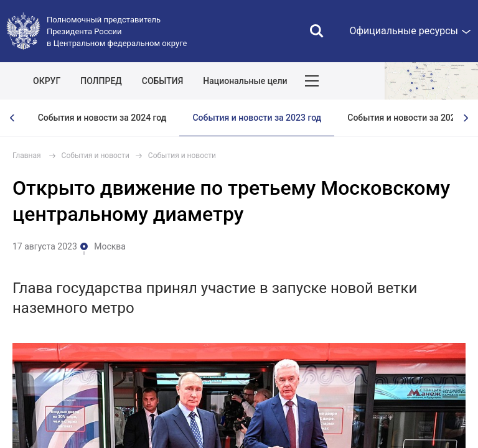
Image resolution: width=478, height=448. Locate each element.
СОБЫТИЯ (163, 81)
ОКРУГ (47, 81)
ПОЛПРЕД (101, 81)
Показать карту (431, 81)
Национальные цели (245, 81)
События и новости (96, 156)
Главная (27, 156)
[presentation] (12, 118)
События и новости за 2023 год (257, 118)
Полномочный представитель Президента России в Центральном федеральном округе (117, 31)
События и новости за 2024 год (102, 118)
